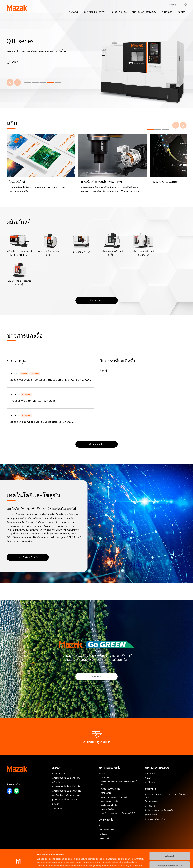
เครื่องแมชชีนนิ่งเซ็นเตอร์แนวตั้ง (66, 786)
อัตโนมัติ (55, 804)
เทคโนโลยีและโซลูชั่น (95, 12)
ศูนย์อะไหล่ (150, 773)
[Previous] (10, 82)
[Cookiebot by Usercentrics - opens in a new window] (18, 863)
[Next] (17, 82)
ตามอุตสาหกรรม (59, 808)
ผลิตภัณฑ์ (74, 12)
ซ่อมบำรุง (149, 778)
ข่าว (100, 825)
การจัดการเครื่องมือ (109, 805)
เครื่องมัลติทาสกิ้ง (59, 773)
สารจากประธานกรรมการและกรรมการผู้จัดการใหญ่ (166, 796)
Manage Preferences (170, 851)
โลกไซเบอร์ (103, 834)
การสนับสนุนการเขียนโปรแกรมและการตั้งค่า (119, 783)
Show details (43, 862)
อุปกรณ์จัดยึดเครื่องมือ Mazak (64, 800)
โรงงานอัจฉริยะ (108, 809)
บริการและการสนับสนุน (144, 12)
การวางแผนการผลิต (109, 801)
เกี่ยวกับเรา (167, 12)
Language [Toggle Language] (173, 5)
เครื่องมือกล (103, 773)
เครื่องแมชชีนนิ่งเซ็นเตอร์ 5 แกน (66, 778)
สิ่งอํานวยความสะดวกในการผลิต (159, 810)
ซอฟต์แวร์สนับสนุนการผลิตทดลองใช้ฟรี (118, 813)
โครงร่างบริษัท (152, 802)
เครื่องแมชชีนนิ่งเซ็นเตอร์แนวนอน (66, 791)
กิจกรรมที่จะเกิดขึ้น (107, 830)
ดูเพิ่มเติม (96, 676)
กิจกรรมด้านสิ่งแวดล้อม (155, 819)
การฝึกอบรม (150, 782)
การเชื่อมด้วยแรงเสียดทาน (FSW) (66, 795)
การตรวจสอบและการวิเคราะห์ (114, 797)
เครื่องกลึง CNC (58, 782)
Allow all (170, 842)
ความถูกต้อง (106, 793)
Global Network (185, 5)
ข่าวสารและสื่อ (119, 12)
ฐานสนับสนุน (151, 815)
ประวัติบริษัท (151, 806)
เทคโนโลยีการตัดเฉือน (111, 789)
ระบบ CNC (105, 778)
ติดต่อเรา (182, 12)
